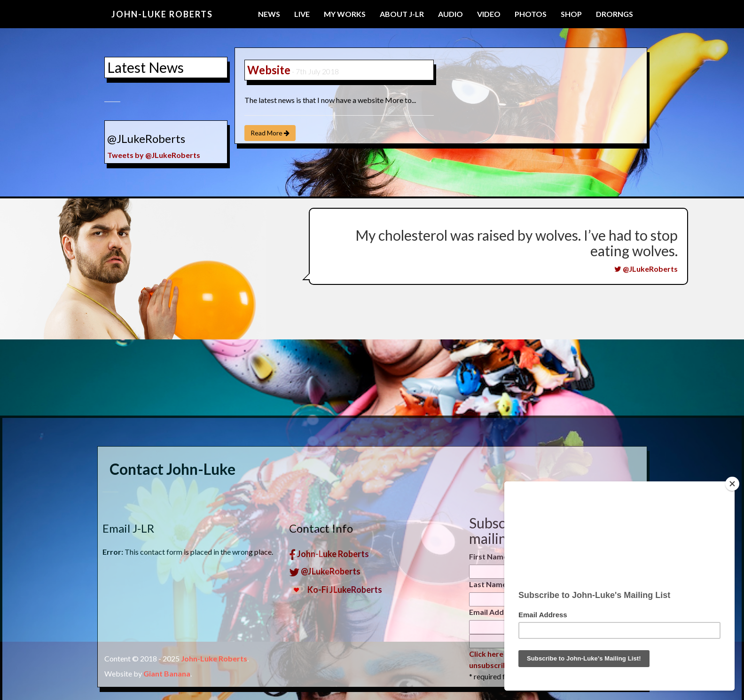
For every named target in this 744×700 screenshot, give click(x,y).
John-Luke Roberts (162, 14)
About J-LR (402, 14)
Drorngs (615, 14)
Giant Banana (167, 673)
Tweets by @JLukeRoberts (152, 155)
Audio (450, 14)
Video (489, 14)
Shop (571, 14)
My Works (345, 14)
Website (269, 70)
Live (302, 14)
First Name (488, 637)
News (269, 14)
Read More (270, 133)
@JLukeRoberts (646, 269)
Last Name (488, 665)
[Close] (732, 484)
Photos (531, 14)
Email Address (496, 693)
